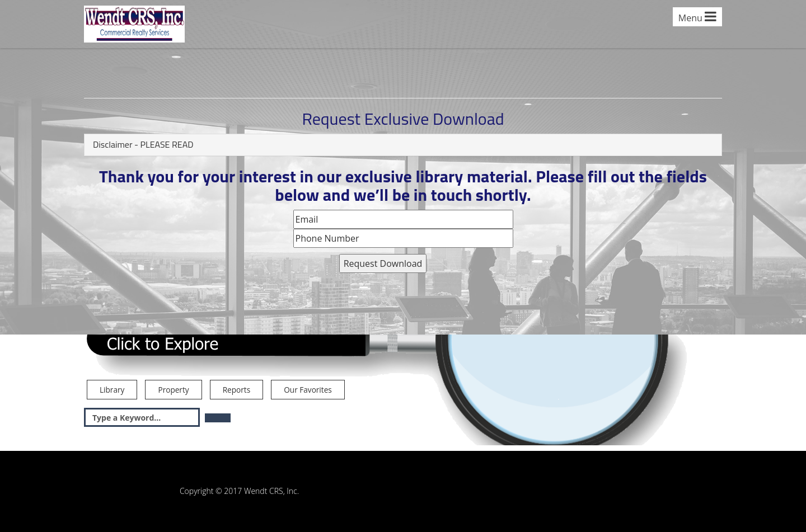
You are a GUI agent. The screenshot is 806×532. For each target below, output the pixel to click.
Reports (236, 390)
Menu (697, 17)
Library (112, 390)
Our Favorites (308, 390)
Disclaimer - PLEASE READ (143, 144)
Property (173, 390)
